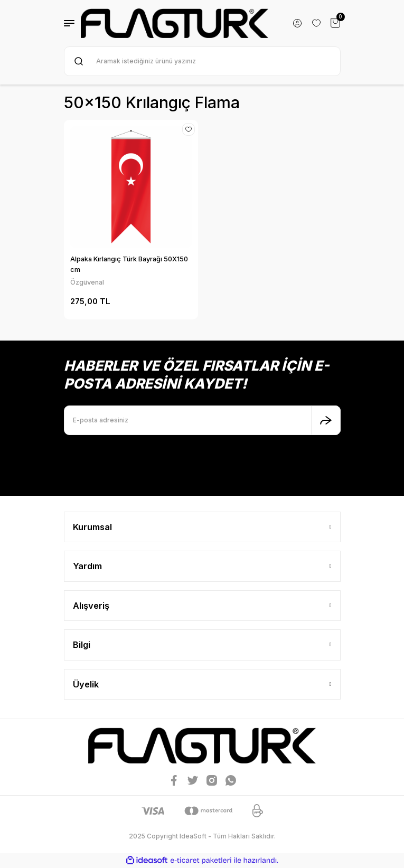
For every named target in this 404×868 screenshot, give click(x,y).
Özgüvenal (87, 282)
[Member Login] (297, 23)
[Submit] (326, 420)
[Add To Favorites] (189, 129)
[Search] (202, 61)
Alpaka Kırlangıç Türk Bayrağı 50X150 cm (129, 264)
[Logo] (175, 23)
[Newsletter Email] (202, 420)
